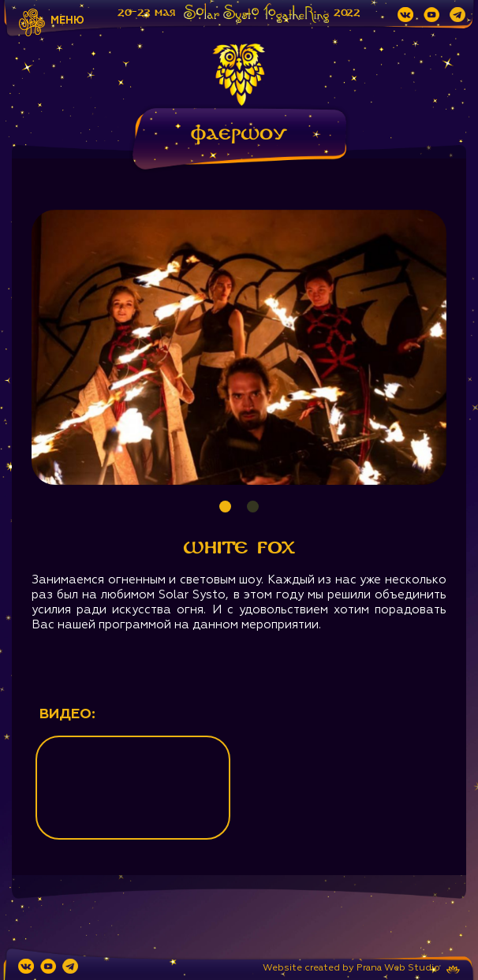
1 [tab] (225, 507)
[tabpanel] (239, 347)
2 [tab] (253, 507)
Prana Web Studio (398, 968)
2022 (347, 13)
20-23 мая (146, 13)
